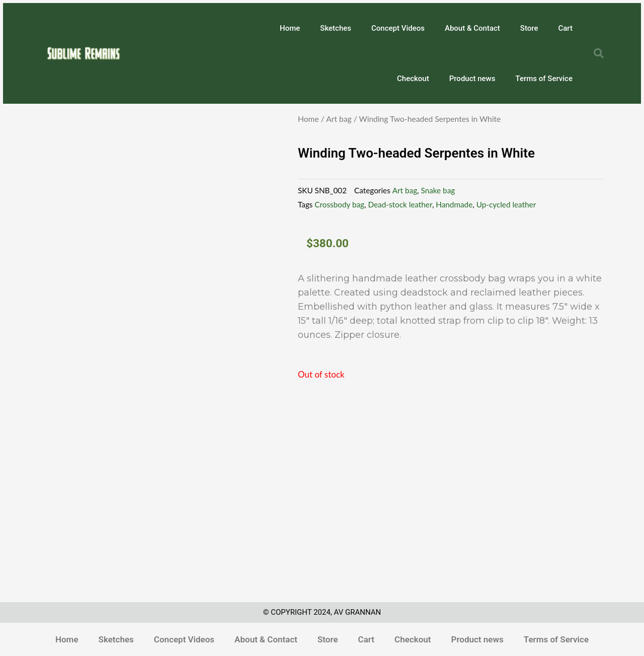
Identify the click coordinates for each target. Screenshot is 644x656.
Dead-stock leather (400, 204)
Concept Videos (398, 28)
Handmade (454, 204)
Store (529, 28)
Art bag (339, 119)
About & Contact (472, 28)
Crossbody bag (339, 204)
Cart (565, 28)
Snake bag (438, 190)
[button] (599, 53)
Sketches (336, 28)
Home (290, 28)
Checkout (413, 79)
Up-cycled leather (506, 204)
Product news (472, 79)
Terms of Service (544, 79)
